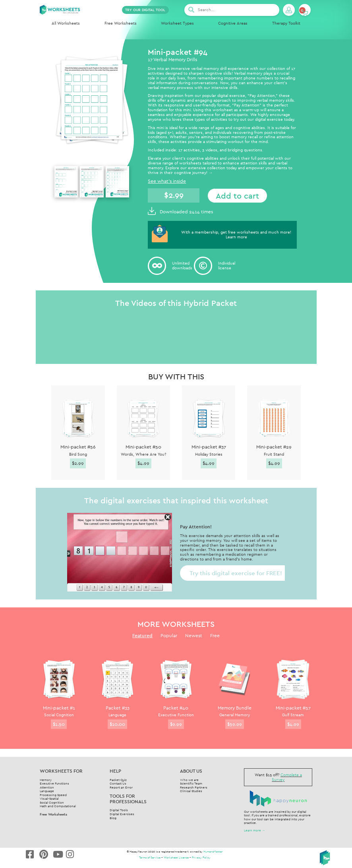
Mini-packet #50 (143, 447)
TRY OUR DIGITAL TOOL (145, 10)
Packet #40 (176, 708)
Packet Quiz (118, 780)
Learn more (236, 237)
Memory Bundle (235, 708)
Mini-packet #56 (78, 447)
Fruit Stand (274, 454)
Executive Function (176, 715)
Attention (47, 787)
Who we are (189, 780)
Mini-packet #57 (293, 708)
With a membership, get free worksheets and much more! (236, 232)
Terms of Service (150, 857)
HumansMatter (213, 852)
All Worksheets (66, 23)
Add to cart (237, 196)
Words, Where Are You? (143, 454)
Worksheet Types (177, 23)
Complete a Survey (287, 777)
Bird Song (78, 454)
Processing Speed (53, 795)
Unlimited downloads (182, 266)
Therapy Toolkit (286, 23)
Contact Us (118, 783)
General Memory (235, 715)
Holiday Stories (209, 454)
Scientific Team (191, 783)
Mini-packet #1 (59, 708)
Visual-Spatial (49, 798)
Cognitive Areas (233, 23)
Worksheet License (176, 857)
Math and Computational (58, 806)
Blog (113, 818)
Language (117, 715)
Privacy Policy (201, 857)
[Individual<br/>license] (203, 266)
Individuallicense (227, 266)
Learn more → (254, 830)
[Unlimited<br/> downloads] (157, 266)
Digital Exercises (122, 814)
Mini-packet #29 (274, 447)
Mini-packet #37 (209, 447)
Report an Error (121, 787)
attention (249, 163)
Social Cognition (59, 715)
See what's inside (167, 181)
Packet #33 (118, 708)
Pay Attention (262, 96)
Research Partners (194, 787)
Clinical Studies (191, 791)
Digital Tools (119, 810)
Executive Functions (54, 783)
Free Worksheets (121, 23)
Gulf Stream (293, 715)
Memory (46, 780)
